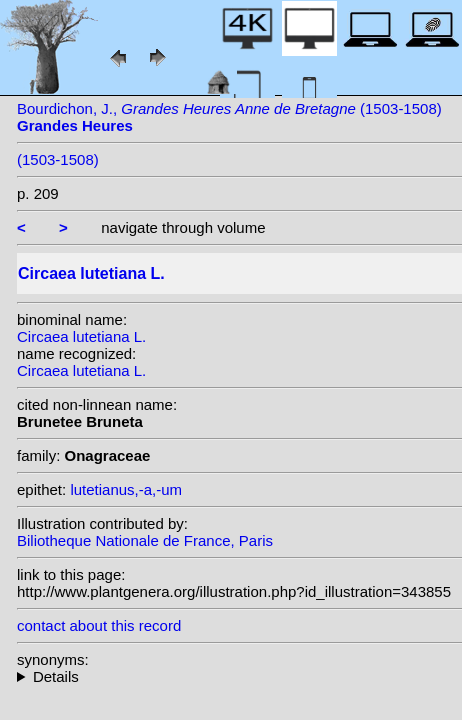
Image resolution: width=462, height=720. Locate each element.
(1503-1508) (58, 159)
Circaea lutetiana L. (81, 336)
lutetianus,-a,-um (126, 489)
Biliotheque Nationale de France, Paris (145, 540)
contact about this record (99, 625)
